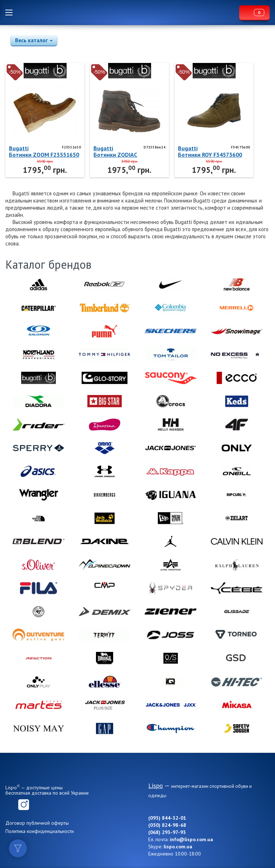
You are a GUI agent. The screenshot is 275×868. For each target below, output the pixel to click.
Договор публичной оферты (37, 823)
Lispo (128, 13)
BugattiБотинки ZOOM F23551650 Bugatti (44, 151)
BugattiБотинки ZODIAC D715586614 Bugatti (120, 151)
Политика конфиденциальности (40, 831)
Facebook (11, 805)
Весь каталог (34, 40)
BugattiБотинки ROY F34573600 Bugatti (210, 151)
